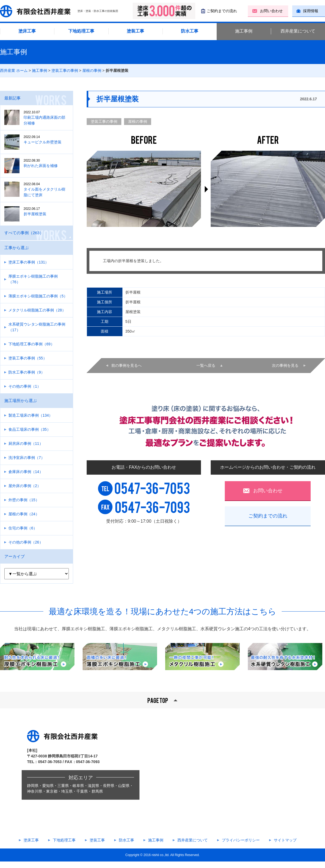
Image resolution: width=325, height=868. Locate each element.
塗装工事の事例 (65, 70)
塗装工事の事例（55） (28, 358)
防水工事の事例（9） (27, 372)
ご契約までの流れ (222, 11)
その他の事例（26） (26, 542)
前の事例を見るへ (126, 365)
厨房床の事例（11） (26, 443)
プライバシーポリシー (241, 840)
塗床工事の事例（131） (29, 262)
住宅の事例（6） (23, 528)
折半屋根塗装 (39, 211)
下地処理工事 (81, 31)
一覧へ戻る (206, 365)
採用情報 (311, 11)
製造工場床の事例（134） (30, 415)
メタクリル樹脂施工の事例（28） (37, 310)
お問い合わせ (271, 11)
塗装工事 (135, 31)
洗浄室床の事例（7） (27, 458)
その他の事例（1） (25, 386)
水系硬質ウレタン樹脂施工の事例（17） (37, 327)
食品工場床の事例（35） (30, 429)
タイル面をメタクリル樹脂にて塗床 (39, 189)
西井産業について (298, 31)
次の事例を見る (285, 365)
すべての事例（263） (24, 233)
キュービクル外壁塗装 (39, 139)
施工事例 (244, 31)
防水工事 (190, 31)
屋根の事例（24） (24, 514)
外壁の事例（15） (24, 500)
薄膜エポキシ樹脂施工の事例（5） (38, 296)
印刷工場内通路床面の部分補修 (39, 118)
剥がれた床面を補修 (39, 163)
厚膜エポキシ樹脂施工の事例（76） (33, 279)
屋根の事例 (92, 70)
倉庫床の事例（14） (26, 472)
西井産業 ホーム (14, 70)
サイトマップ (285, 840)
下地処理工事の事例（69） (31, 344)
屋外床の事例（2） (25, 486)
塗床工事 (27, 31)
